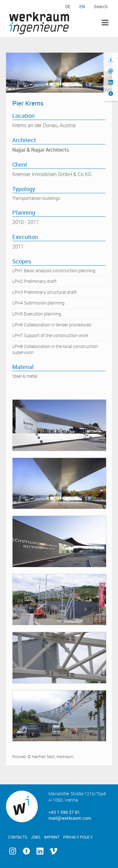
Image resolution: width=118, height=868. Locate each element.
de (68, 6)
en (82, 6)
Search (101, 6)
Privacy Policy (78, 837)
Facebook (26, 851)
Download (111, 60)
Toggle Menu (105, 23)
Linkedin (40, 851)
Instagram (13, 851)
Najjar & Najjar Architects (41, 150)
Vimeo (53, 851)
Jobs (36, 837)
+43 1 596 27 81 (64, 812)
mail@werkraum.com (70, 818)
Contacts (17, 837)
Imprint (52, 837)
